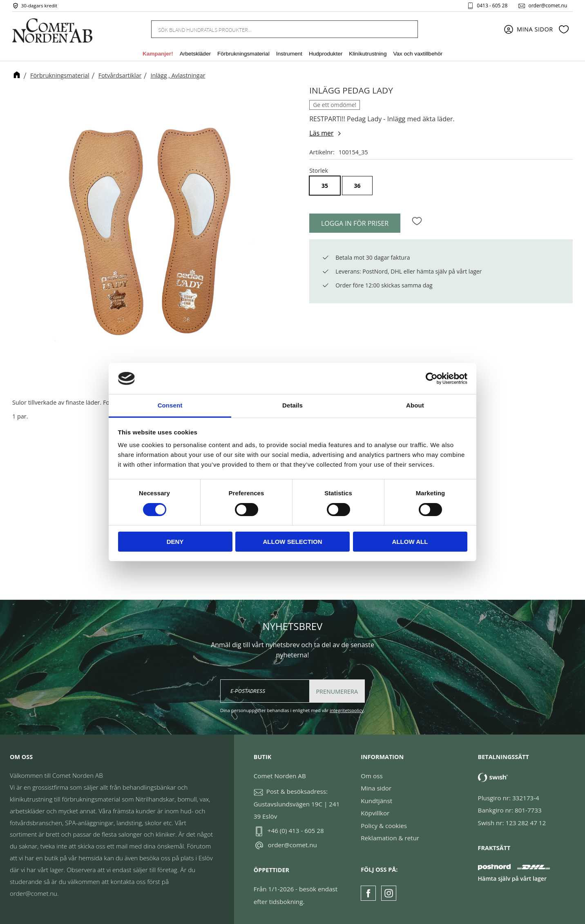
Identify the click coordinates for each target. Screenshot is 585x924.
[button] (564, 30)
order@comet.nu (547, 6)
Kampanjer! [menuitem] (158, 55)
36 (357, 186)
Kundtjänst (376, 801)
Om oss (372, 776)
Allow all (410, 542)
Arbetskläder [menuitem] (195, 55)
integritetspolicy (347, 710)
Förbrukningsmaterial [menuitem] (243, 55)
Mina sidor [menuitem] (535, 30)
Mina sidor (376, 788)
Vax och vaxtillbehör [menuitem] (418, 55)
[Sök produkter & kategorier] (275, 29)
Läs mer (321, 133)
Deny (175, 542)
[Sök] (407, 30)
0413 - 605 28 (491, 6)
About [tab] (415, 405)
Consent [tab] (170, 405)
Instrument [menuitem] (289, 55)
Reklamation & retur (390, 838)
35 (325, 186)
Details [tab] (292, 405)
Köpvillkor (375, 813)
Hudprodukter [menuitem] (326, 55)
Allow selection (293, 542)
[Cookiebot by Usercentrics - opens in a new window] (432, 379)
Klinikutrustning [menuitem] (368, 55)
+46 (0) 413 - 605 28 (296, 830)
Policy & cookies (384, 826)
